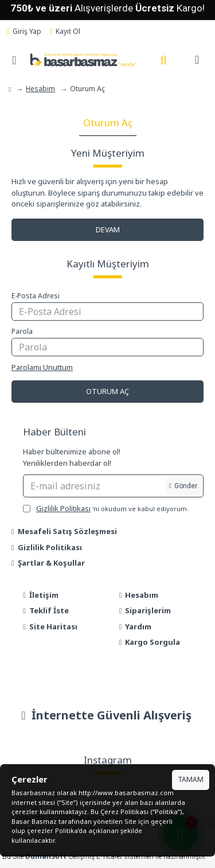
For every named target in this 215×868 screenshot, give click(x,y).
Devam (108, 229)
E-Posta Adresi (36, 296)
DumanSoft (46, 856)
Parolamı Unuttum (42, 367)
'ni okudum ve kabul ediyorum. (106, 509)
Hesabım (40, 89)
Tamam (191, 779)
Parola (22, 331)
